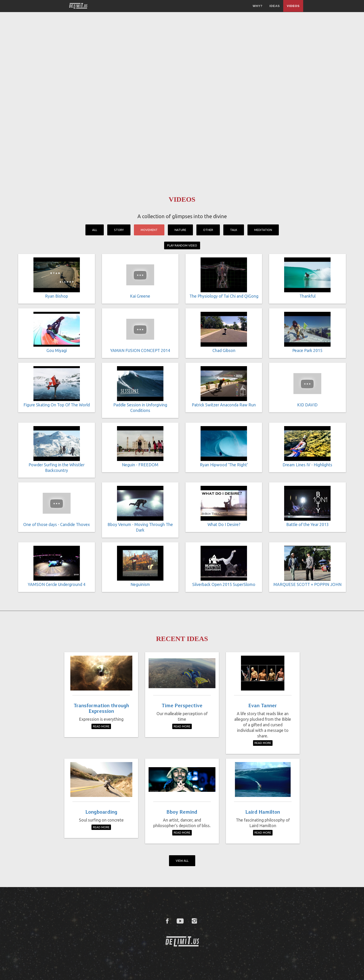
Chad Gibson (224, 350)
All (95, 230)
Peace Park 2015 (307, 350)
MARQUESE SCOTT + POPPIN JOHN (307, 584)
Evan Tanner (263, 705)
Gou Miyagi (57, 350)
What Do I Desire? (224, 525)
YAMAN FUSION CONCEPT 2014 (140, 350)
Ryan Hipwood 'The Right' (224, 465)
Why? (257, 6)
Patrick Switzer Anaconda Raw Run (224, 405)
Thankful (307, 296)
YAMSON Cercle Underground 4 (57, 584)
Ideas (275, 6)
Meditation (263, 230)
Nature (180, 230)
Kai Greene (140, 296)
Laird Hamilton (263, 812)
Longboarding (101, 812)
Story (119, 230)
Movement (149, 230)
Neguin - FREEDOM (140, 465)
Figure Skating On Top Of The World (57, 405)
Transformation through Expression (101, 708)
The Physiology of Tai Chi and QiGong (224, 296)
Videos (293, 6)
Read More (101, 726)
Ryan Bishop (57, 296)
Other (208, 230)
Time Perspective (182, 705)
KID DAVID (307, 405)
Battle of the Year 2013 (307, 525)
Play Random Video (182, 245)
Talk (234, 230)
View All (182, 861)
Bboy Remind (182, 812)
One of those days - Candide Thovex (57, 525)
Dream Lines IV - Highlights (307, 465)
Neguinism (140, 584)
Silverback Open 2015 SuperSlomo (224, 584)
